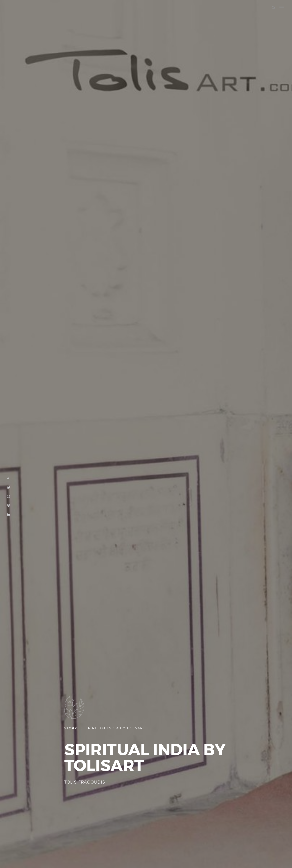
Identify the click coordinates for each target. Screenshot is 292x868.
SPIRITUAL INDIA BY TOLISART (115, 728)
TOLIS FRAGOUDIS (85, 782)
